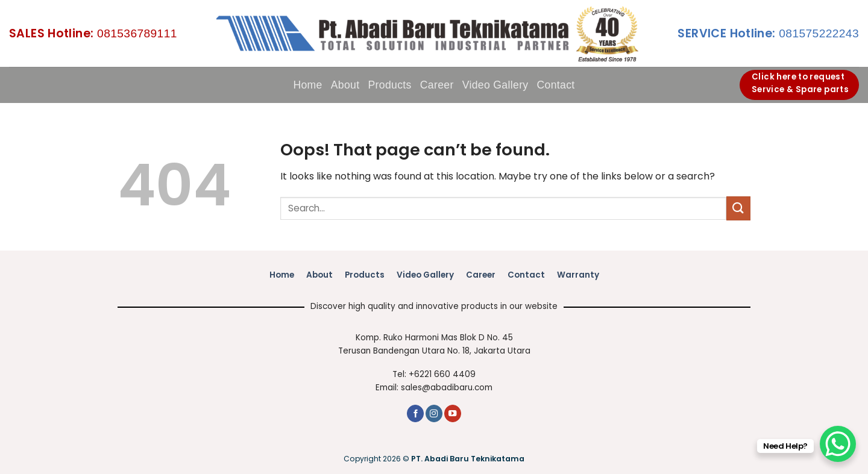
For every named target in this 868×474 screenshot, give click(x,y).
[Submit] (738, 208)
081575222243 (768, 33)
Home (307, 85)
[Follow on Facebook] (415, 413)
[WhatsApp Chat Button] (838, 444)
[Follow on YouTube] (453, 413)
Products (389, 85)
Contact (556, 85)
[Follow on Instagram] (434, 413)
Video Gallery (495, 85)
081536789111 (93, 33)
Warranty (578, 275)
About (345, 85)
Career (437, 85)
